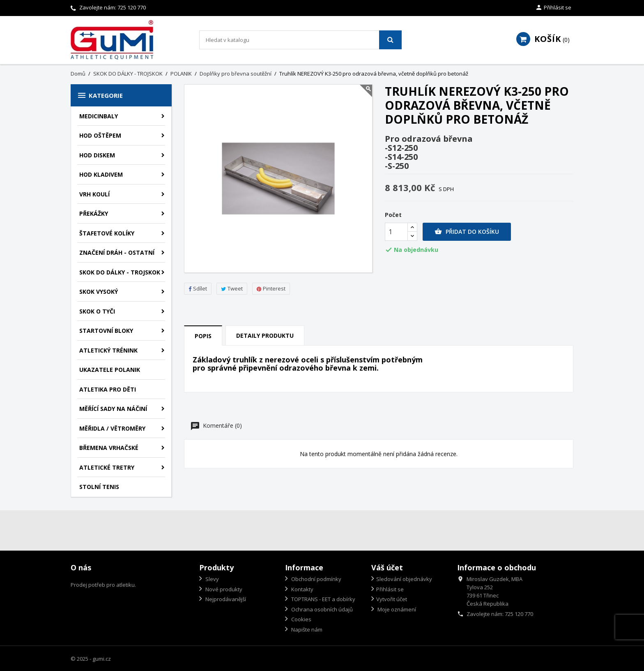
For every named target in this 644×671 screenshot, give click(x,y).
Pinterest (271, 288)
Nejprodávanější (225, 599)
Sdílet (198, 288)
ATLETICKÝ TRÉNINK (108, 350)
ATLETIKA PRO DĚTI (108, 389)
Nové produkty (223, 589)
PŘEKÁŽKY (94, 213)
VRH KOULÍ (94, 194)
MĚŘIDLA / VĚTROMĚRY (112, 428)
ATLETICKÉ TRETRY (107, 467)
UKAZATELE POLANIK (110, 370)
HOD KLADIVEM (101, 174)
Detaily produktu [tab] (265, 335)
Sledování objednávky (404, 579)
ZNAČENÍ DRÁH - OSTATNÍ (117, 252)
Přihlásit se (390, 589)
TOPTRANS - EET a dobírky (323, 599)
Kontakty (302, 589)
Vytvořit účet (392, 599)
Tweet (232, 288)
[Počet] (396, 232)
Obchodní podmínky (316, 579)
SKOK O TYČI (97, 311)
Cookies (301, 619)
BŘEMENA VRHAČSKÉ (109, 448)
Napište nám (306, 629)
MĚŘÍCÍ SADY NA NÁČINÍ (113, 409)
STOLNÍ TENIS (99, 487)
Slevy (212, 579)
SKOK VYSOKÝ (99, 292)
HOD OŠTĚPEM (100, 135)
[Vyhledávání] (300, 40)
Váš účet (387, 567)
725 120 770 (132, 7)
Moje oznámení (396, 609)
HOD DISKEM (97, 155)
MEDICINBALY (99, 116)
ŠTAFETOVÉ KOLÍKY (107, 233)
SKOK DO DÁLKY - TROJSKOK (120, 272)
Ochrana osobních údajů (321, 609)
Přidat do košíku (467, 232)
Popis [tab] (203, 336)
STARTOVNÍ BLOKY (106, 331)
